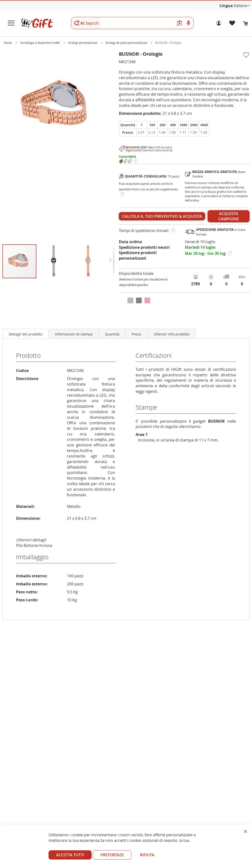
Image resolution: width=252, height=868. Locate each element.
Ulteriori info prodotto (172, 334)
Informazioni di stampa (74, 334)
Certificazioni (154, 355)
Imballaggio (32, 557)
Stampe (146, 407)
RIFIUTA (147, 855)
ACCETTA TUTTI (70, 855)
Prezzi (137, 334)
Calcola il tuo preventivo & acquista (162, 216)
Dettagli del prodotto (26, 334)
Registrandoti (133, 150)
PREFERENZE (112, 855)
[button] (242, 6)
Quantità (112, 334)
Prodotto (28, 355)
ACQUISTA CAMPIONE (229, 216)
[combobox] (132, 23)
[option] (130, 300)
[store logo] (37, 23)
